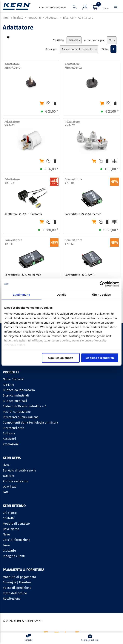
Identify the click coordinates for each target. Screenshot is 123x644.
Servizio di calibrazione (20, 471)
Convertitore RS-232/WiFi (80, 275)
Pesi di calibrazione (17, 412)
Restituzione (12, 551)
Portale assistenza (16, 481)
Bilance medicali (15, 401)
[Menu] (95, 8)
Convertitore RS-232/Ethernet (83, 214)
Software (9, 434)
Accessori (52, 18)
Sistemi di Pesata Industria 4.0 (25, 406)
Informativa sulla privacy (102, 598)
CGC (79, 598)
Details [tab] (61, 295)
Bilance (68, 18)
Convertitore (74, 181)
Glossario (70, 503)
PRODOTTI (34, 18)
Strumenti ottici (14, 428)
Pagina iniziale (13, 18)
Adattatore (86, 18)
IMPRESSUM (64, 598)
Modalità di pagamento (19, 529)
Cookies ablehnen (61, 358)
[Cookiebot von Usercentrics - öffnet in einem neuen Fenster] (102, 284)
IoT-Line (9, 385)
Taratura (9, 476)
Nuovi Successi (13, 379)
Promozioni (11, 444)
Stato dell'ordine (15, 545)
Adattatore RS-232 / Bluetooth (23, 214)
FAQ (5, 492)
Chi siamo (70, 465)
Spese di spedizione (17, 540)
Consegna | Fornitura (17, 535)
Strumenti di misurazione (21, 417)
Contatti (69, 471)
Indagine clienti (74, 509)
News (67, 487)
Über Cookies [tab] (102, 295)
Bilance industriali (16, 396)
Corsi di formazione (77, 492)
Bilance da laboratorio (19, 390)
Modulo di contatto (77, 476)
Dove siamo (71, 481)
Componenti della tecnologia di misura (30, 423)
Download (10, 487)
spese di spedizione (84, 624)
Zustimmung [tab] (22, 295)
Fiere (6, 465)
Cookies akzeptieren (100, 358)
